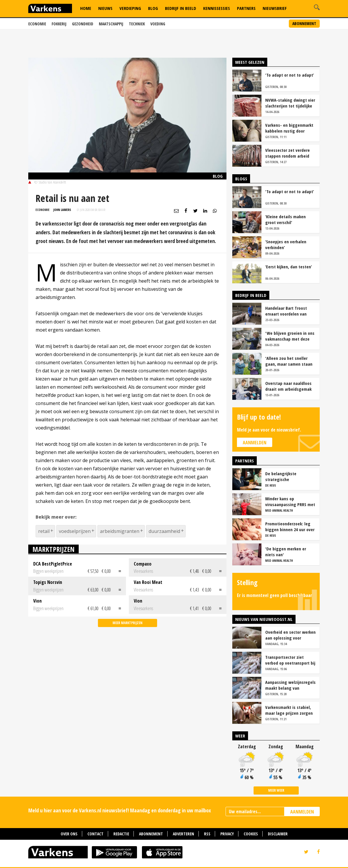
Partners (246, 8)
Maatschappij (111, 24)
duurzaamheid (164, 531)
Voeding (158, 24)
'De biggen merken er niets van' (286, 552)
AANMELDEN (302, 812)
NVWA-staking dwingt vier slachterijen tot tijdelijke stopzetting (290, 103)
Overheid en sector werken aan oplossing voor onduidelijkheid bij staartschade (290, 635)
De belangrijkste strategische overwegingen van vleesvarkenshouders (285, 476)
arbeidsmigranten (120, 531)
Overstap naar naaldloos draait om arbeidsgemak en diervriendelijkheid (288, 386)
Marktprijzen (53, 549)
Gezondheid (83, 24)
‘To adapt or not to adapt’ (290, 75)
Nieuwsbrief (275, 8)
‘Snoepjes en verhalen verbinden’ (286, 244)
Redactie (121, 834)
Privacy (227, 834)
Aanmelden (255, 443)
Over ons (69, 834)
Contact (95, 834)
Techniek (137, 24)
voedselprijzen (75, 531)
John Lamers (62, 210)
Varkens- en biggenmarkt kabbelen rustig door (289, 128)
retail (44, 531)
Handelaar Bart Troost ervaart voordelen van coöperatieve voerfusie (287, 311)
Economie (37, 24)
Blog (153, 8)
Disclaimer (278, 834)
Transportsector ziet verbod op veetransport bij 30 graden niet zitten (290, 660)
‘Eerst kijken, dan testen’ (289, 267)
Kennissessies (217, 8)
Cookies (251, 834)
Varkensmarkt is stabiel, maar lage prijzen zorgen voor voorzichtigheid (289, 710)
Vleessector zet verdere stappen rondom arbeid (288, 153)
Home (86, 8)
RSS (207, 834)
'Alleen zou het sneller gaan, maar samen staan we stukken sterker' (289, 361)
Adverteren (183, 834)
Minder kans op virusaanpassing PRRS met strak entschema (290, 501)
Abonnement (304, 23)
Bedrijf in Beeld (181, 8)
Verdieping (130, 8)
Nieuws (105, 8)
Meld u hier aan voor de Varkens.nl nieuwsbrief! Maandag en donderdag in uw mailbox (120, 810)
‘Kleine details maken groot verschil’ (285, 219)
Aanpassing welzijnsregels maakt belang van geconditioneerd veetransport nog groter (290, 685)
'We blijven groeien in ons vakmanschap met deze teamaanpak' (290, 336)
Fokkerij (59, 24)
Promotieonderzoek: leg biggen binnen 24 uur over (290, 527)
